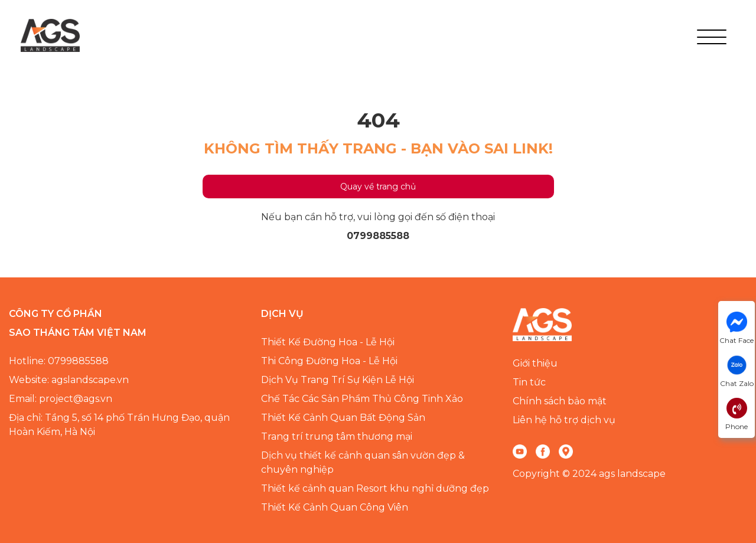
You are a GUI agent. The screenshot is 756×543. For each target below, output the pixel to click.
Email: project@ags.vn (61, 399)
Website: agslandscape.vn (69, 380)
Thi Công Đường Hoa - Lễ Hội (329, 361)
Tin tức (529, 382)
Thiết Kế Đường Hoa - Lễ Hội (328, 342)
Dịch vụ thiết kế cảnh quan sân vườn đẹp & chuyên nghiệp (363, 462)
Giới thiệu (535, 363)
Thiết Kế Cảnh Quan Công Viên (335, 507)
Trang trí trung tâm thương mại (337, 436)
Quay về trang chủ (378, 187)
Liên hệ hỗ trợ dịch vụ (564, 420)
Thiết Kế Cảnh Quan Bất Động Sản (343, 418)
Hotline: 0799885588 (59, 361)
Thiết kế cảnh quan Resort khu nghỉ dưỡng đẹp (375, 488)
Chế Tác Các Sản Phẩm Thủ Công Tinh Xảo (362, 399)
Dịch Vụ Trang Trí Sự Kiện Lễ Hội (338, 380)
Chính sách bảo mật (560, 401)
